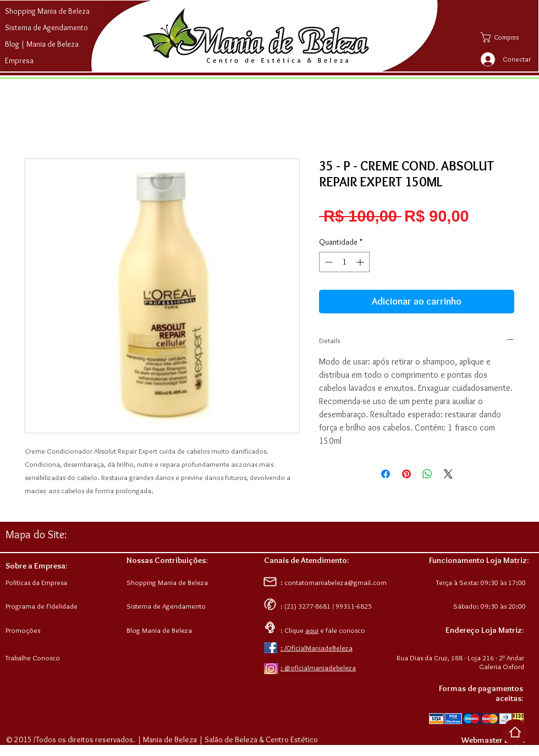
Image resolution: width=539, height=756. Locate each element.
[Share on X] (448, 474)
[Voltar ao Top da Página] (515, 732)
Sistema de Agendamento (46, 27)
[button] (508, 37)
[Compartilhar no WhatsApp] (427, 474)
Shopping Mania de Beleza (47, 11)
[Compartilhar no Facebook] (386, 474)
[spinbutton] (344, 262)
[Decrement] (328, 262)
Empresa (19, 60)
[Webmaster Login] (493, 740)
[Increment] (361, 262)
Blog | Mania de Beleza (42, 44)
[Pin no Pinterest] (406, 474)
